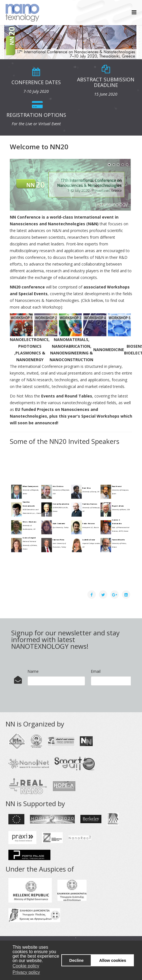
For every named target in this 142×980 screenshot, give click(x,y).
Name (33, 671)
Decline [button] (76, 960)
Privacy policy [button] (26, 972)
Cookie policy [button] (26, 966)
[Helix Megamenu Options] (134, 12)
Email (96, 671)
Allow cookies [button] (113, 960)
